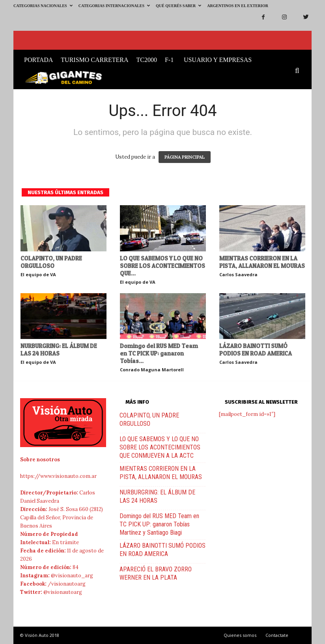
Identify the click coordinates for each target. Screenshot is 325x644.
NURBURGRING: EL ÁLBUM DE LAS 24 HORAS (59, 350)
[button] (299, 71)
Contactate (277, 635)
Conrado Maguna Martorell (152, 370)
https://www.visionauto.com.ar (58, 476)
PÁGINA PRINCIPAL (185, 157)
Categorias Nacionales (43, 6)
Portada (38, 60)
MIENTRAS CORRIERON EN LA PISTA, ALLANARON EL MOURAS (262, 262)
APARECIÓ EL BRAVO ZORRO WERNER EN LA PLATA (156, 573)
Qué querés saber (178, 6)
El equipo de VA (38, 274)
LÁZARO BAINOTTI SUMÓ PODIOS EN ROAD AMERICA (256, 350)
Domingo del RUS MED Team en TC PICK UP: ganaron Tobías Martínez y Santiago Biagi (159, 524)
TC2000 (146, 60)
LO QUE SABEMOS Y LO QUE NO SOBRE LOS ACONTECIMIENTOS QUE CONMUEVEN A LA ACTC (160, 447)
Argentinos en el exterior (238, 6)
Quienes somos (240, 635)
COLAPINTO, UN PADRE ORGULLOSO (51, 262)
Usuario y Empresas (218, 60)
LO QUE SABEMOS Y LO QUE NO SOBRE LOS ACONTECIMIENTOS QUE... (162, 266)
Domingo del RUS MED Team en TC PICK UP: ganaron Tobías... (159, 353)
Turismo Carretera (94, 60)
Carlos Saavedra (238, 274)
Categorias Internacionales (114, 6)
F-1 (169, 60)
